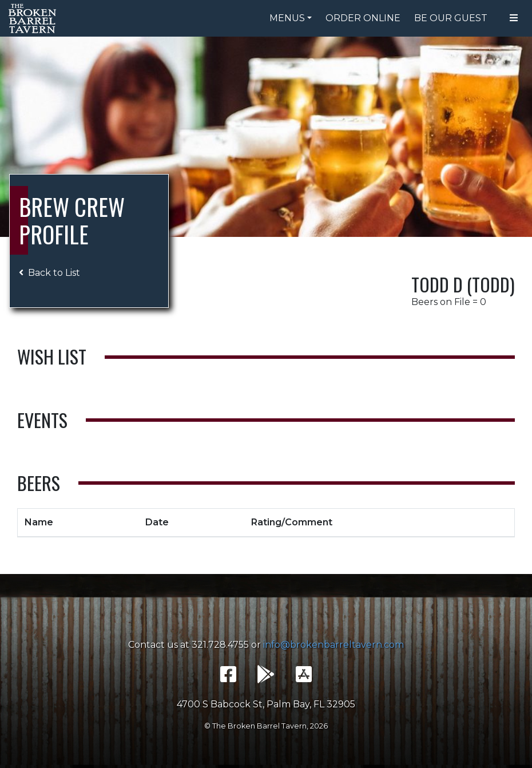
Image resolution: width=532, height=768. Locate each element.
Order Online (363, 18)
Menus (287, 18)
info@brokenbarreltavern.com (334, 645)
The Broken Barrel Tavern (34, 18)
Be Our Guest (451, 18)
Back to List (49, 273)
